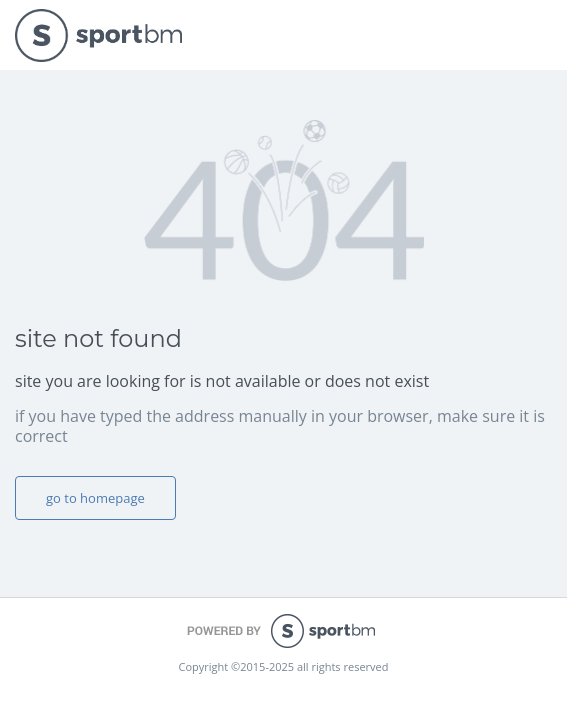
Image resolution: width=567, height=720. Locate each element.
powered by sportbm (283, 631)
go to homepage (95, 498)
